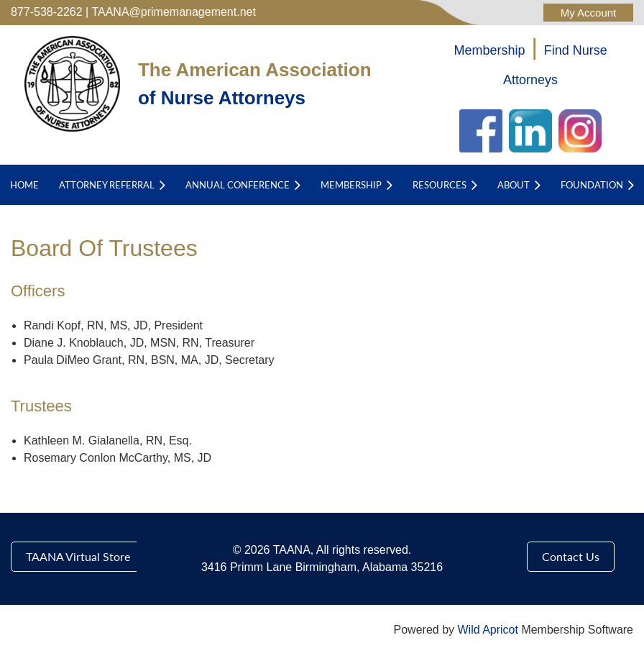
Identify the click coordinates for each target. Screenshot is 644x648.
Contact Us (571, 556)
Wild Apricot (487, 630)
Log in (588, 13)
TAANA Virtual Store (78, 556)
